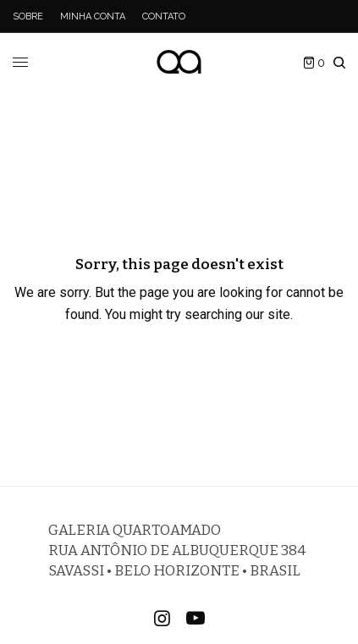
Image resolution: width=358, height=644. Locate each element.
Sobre (28, 17)
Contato (164, 17)
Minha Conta (93, 17)
